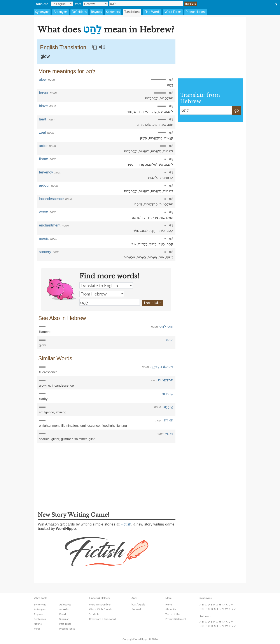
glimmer (67, 439)
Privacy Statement (176, 619)
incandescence (51, 199)
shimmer (81, 439)
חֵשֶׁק (143, 138)
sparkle (44, 439)
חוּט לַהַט (166, 326)
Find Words (152, 12)
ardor (43, 146)
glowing (45, 385)
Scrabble (94, 614)
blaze (43, 106)
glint (92, 439)
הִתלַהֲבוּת (166, 98)
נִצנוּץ (169, 434)
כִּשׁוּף (161, 231)
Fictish (126, 524)
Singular (64, 619)
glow (45, 56)
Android (136, 609)
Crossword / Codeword (102, 619)
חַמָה (156, 125)
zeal (42, 132)
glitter (55, 439)
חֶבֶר (153, 231)
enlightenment (49, 425)
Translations (132, 12)
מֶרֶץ (155, 217)
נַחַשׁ (136, 231)
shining (61, 412)
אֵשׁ (164, 125)
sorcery (45, 252)
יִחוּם (139, 125)
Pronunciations (196, 12)
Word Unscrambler (100, 604)
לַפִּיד (130, 164)
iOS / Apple (138, 604)
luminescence (90, 425)
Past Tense (65, 624)
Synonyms (42, 12)
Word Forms (173, 12)
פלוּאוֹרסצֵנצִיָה (162, 367)
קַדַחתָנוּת (151, 98)
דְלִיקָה (146, 111)
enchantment (50, 225)
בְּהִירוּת (167, 394)
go (236, 110)
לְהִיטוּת (168, 151)
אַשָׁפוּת (152, 257)
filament (45, 332)
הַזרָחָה (168, 407)
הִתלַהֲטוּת (166, 204)
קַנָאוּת (169, 138)
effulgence (46, 412)
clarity (43, 399)
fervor (44, 93)
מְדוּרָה (140, 164)
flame (44, 159)
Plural (63, 614)
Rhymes (96, 12)
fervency (46, 172)
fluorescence (48, 372)
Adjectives (65, 604)
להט (169, 340)
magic (44, 238)
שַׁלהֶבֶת (158, 111)
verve (44, 212)
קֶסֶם (170, 231)
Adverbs (64, 609)
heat (43, 119)
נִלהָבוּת (156, 151)
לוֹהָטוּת (144, 151)
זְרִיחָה (138, 204)
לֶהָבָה (169, 111)
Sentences (113, 12)
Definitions (79, 12)
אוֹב (134, 244)
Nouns (38, 624)
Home (169, 604)
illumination (70, 425)
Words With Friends (100, 609)
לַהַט (146, 4)
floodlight (108, 425)
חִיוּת (147, 217)
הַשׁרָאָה (137, 217)
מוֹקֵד (148, 125)
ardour (44, 185)
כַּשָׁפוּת (143, 244)
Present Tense (67, 629)
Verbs (37, 629)
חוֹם (171, 125)
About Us (171, 609)
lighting (122, 425)
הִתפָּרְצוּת (133, 111)
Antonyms (60, 12)
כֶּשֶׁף (162, 244)
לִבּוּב (144, 231)
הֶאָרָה (169, 420)
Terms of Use (173, 614)
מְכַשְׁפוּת (129, 257)
